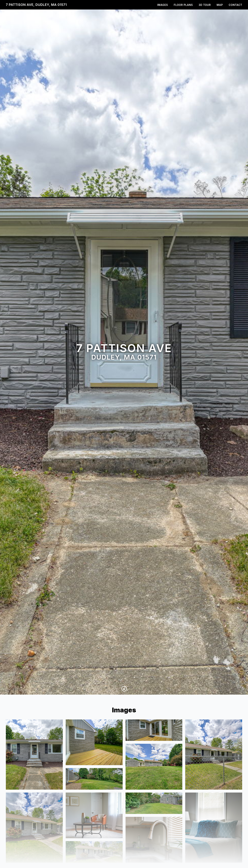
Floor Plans (183, 5)
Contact (235, 5)
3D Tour (205, 5)
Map (220, 5)
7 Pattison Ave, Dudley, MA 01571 (36, 5)
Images (163, 5)
